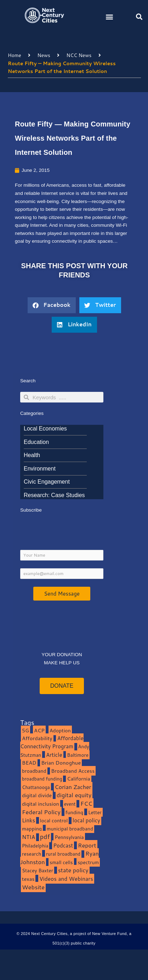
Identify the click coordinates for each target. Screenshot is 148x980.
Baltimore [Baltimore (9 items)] (78, 755)
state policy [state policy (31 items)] (73, 870)
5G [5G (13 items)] (25, 730)
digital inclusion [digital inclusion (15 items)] (41, 804)
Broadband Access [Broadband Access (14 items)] (73, 771)
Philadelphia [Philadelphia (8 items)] (35, 846)
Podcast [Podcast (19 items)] (63, 845)
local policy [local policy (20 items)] (86, 820)
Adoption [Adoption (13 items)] (60, 730)
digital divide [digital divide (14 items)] (37, 795)
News (44, 55)
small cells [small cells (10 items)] (61, 862)
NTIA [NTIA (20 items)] (29, 837)
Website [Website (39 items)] (33, 887)
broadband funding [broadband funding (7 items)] (42, 779)
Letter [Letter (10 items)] (95, 812)
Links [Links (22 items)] (29, 820)
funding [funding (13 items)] (75, 812)
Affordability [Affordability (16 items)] (37, 738)
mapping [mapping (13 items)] (32, 829)
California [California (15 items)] (78, 779)
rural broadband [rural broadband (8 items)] (63, 854)
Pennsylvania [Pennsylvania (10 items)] (69, 837)
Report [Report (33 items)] (87, 845)
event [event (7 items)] (70, 804)
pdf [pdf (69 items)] (45, 837)
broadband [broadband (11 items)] (34, 771)
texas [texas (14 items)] (28, 879)
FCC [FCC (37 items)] (86, 803)
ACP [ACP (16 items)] (39, 730)
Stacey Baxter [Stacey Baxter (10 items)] (38, 870)
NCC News (79, 55)
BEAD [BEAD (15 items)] (29, 763)
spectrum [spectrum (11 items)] (88, 862)
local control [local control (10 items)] (54, 820)
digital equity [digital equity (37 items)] (74, 795)
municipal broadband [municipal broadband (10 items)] (70, 829)
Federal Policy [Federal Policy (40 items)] (41, 812)
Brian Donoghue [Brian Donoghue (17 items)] (61, 763)
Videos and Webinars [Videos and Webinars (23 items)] (66, 879)
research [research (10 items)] (32, 854)
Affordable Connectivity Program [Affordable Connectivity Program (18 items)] (52, 742)
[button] (110, 16)
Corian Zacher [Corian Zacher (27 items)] (73, 787)
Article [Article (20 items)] (54, 755)
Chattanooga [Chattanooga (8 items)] (36, 787)
